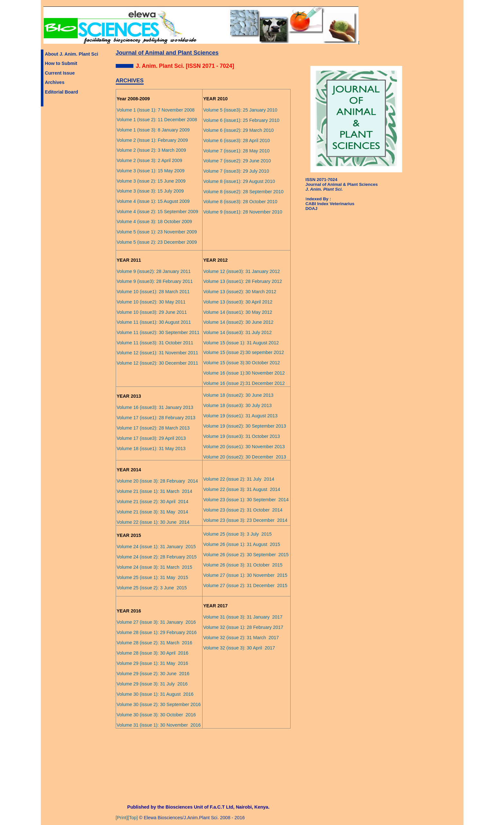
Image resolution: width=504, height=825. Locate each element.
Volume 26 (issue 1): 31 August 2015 (242, 544)
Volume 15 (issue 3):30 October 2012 (242, 363)
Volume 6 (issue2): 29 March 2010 (238, 130)
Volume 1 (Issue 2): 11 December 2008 (157, 120)
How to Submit (61, 63)
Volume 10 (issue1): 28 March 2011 (153, 292)
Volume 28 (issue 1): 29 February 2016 (157, 632)
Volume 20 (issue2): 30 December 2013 (245, 457)
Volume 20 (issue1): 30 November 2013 (244, 447)
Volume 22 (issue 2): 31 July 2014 (239, 479)
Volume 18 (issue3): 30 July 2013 (237, 405)
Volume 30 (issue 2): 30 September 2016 (159, 704)
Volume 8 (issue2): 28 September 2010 (243, 192)
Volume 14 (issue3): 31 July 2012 (237, 332)
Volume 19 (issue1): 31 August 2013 (240, 416)
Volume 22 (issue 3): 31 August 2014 (242, 489)
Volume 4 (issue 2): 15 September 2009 (157, 212)
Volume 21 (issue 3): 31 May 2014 (153, 512)
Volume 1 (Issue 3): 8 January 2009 (153, 130)
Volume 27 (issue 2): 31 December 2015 (245, 585)
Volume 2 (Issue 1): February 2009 (152, 140)
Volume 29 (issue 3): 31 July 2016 (152, 684)
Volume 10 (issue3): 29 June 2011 (152, 312)
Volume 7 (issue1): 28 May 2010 (236, 151)
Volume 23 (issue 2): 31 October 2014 (243, 510)
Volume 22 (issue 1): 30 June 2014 (153, 522)
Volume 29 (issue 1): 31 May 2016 (153, 663)
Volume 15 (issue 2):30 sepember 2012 (243, 352)
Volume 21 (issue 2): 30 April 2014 (153, 502)
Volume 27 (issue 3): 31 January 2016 (156, 622)
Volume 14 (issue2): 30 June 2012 (238, 322)
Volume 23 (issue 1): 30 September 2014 (246, 500)
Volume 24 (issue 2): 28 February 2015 (157, 557)
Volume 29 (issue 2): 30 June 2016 (153, 674)
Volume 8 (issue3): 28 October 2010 (240, 202)
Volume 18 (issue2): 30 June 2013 (238, 395)
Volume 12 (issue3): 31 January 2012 (242, 271)
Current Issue (60, 73)
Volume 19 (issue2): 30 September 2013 (245, 426)
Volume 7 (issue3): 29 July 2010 (236, 171)
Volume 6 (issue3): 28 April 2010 (236, 141)
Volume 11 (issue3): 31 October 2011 (155, 343)
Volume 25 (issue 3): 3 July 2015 (237, 534)
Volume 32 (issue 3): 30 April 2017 (239, 648)
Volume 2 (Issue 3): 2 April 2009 (149, 160)
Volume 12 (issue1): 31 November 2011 (157, 353)
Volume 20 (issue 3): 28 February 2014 (157, 481)
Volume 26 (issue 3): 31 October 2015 (243, 565)
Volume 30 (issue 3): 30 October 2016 (156, 715)
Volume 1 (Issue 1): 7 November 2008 (156, 110)
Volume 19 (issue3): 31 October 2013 (242, 436)
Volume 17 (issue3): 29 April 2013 (151, 438)
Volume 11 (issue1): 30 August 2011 (154, 322)
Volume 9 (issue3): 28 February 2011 (155, 281)
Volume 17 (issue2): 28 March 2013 (153, 428)
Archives (55, 82)
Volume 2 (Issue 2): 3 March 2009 (151, 150)
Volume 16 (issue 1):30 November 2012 (244, 373)
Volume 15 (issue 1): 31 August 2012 (241, 343)
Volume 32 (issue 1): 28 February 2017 (243, 627)
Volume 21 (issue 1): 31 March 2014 (154, 491)
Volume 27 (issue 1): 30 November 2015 (245, 575)
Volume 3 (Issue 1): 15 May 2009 (151, 171)
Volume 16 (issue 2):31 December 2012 (244, 383)
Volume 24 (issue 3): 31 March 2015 (154, 567)
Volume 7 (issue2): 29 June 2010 (237, 161)
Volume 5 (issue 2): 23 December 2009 (157, 242)
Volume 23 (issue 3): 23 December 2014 (245, 520)
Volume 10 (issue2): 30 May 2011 (151, 302)
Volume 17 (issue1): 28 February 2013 (156, 418)
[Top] (133, 818)
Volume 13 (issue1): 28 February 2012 (243, 281)
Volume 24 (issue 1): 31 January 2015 (156, 547)
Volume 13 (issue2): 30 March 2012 (240, 292)
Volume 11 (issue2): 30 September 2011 (158, 332)
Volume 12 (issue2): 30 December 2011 (157, 363)
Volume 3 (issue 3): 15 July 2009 (150, 191)
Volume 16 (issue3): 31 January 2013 (155, 407)
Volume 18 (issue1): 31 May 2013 (151, 449)
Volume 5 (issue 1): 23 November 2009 (157, 232)
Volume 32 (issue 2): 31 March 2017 (241, 638)
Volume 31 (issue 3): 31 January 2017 (243, 617)
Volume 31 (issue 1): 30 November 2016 (159, 725)
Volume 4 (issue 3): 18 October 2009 (154, 222)
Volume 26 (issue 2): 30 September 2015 (246, 555)
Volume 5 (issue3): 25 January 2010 (240, 110)
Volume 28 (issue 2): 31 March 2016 (154, 643)
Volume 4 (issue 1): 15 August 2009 (153, 201)
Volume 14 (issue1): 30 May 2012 (238, 312)
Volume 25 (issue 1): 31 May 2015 (153, 577)
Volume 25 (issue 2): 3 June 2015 (152, 588)
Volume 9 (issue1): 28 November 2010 (243, 212)
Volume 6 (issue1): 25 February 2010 (241, 120)
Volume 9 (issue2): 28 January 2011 (154, 271)
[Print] (122, 818)
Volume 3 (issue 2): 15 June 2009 (151, 181)
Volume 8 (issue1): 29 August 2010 (239, 181)
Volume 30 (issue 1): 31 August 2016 (155, 694)
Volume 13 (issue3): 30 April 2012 (238, 302)
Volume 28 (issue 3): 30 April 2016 (153, 653)
